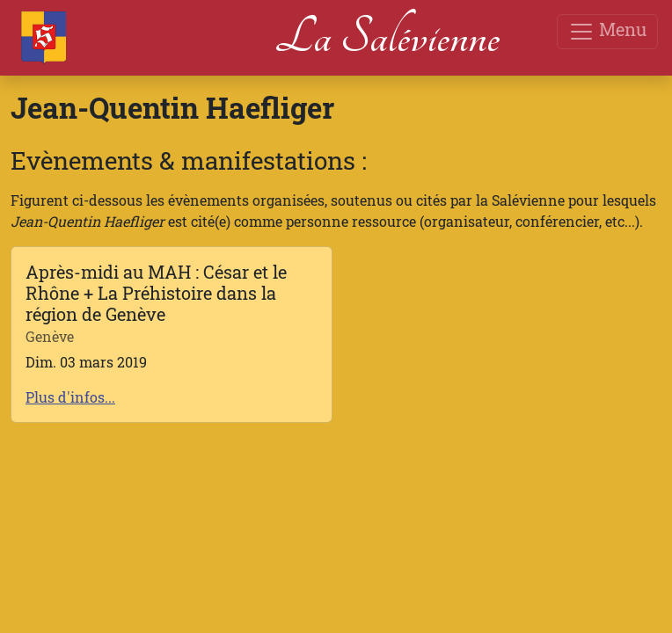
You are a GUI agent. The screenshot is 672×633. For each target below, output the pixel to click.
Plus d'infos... (70, 397)
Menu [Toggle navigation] (607, 31)
